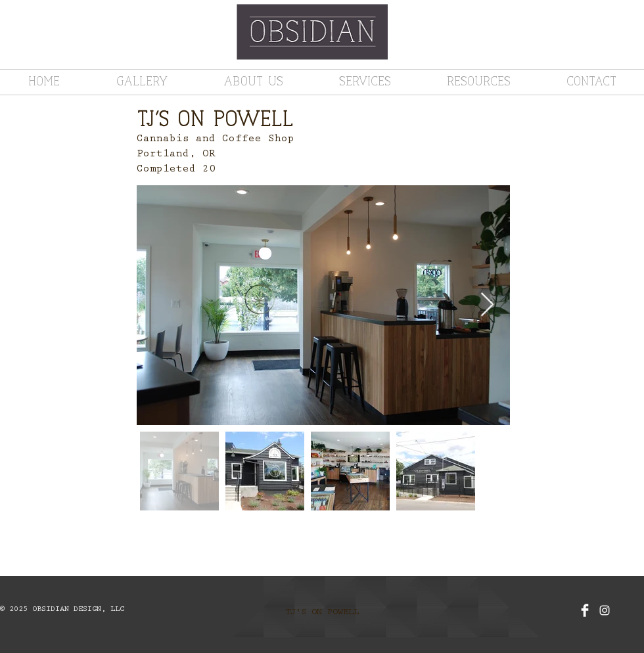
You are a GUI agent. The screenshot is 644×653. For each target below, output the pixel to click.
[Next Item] (487, 305)
